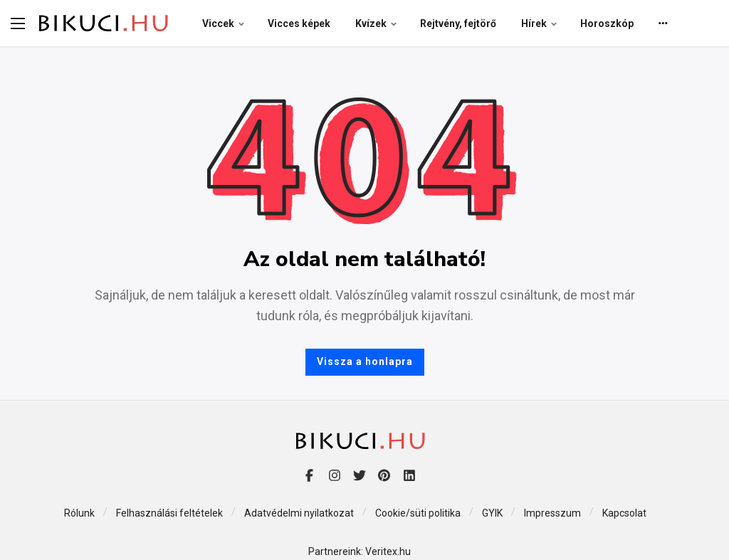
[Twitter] (359, 475)
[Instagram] (334, 475)
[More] (664, 23)
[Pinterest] (384, 475)
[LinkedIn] (409, 475)
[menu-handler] (18, 23)
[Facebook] (309, 475)
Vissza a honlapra (365, 361)
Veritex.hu (388, 551)
